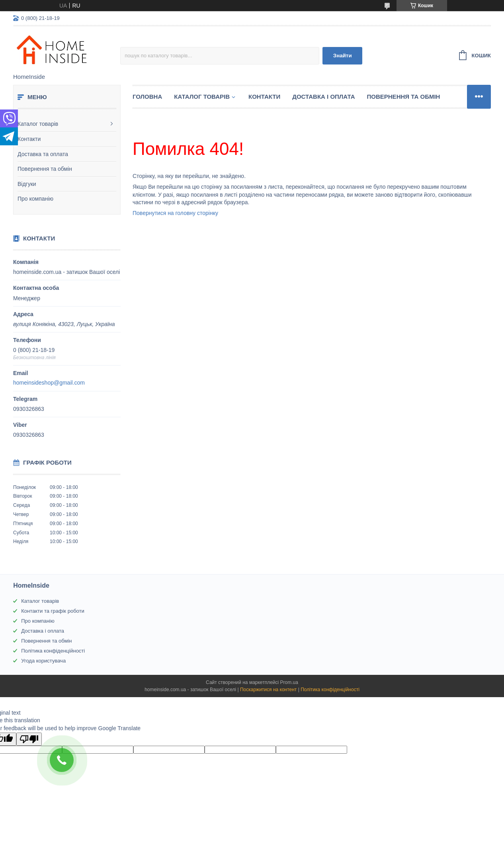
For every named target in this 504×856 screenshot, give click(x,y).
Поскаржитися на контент (268, 690)
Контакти (29, 139)
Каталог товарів (38, 124)
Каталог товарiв (202, 97)
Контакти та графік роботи (53, 611)
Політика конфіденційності (53, 651)
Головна (147, 97)
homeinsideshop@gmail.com (49, 383)
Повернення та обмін (45, 169)
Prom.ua (289, 682)
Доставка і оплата (323, 97)
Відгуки (27, 184)
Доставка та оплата (43, 154)
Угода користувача (43, 661)
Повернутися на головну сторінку (175, 213)
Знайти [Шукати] (343, 56)
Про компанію (35, 199)
